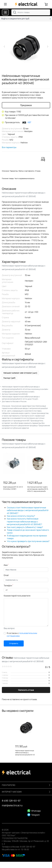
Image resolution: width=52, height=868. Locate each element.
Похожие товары (8, 178)
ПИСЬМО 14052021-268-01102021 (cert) (20, 373)
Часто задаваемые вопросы (24, 178)
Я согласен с (22, 635)
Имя (6, 565)
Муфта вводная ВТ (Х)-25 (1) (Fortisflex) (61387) (13, 488)
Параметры (14, 171)
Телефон (8, 586)
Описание (5, 171)
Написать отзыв (26, 690)
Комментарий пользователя (17, 596)
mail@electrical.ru (12, 805)
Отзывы (38, 171)
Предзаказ (26, 105)
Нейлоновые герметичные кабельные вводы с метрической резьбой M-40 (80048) (25, 754)
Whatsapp (34, 811)
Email (6, 575)
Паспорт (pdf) (9, 378)
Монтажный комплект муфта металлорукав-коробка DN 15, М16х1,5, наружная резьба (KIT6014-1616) (38, 490)
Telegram (34, 815)
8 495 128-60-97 (11, 801)
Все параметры (9, 147)
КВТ (26, 122)
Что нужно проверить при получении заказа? (28, 541)
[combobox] (31, 12)
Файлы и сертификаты (26, 171)
